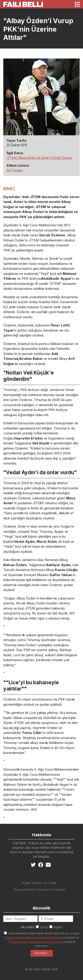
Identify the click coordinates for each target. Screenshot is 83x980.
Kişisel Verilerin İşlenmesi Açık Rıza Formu (36, 942)
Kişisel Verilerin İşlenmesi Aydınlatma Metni (33, 938)
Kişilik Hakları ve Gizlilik (40, 883)
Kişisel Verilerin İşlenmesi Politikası (40, 890)
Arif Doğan (15, 170)
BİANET (9, 188)
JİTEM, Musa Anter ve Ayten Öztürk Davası (39, 158)
